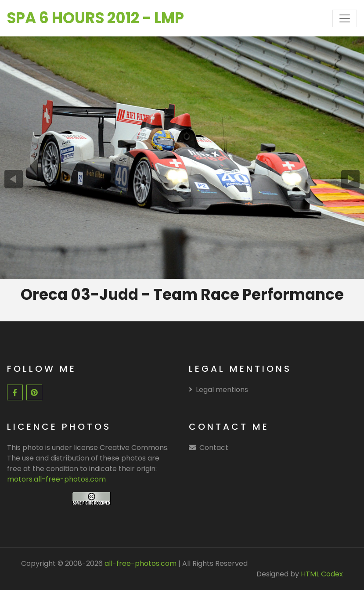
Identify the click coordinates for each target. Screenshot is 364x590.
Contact (214, 448)
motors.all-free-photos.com (56, 479)
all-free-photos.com (140, 563)
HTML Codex (322, 574)
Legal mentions (218, 390)
